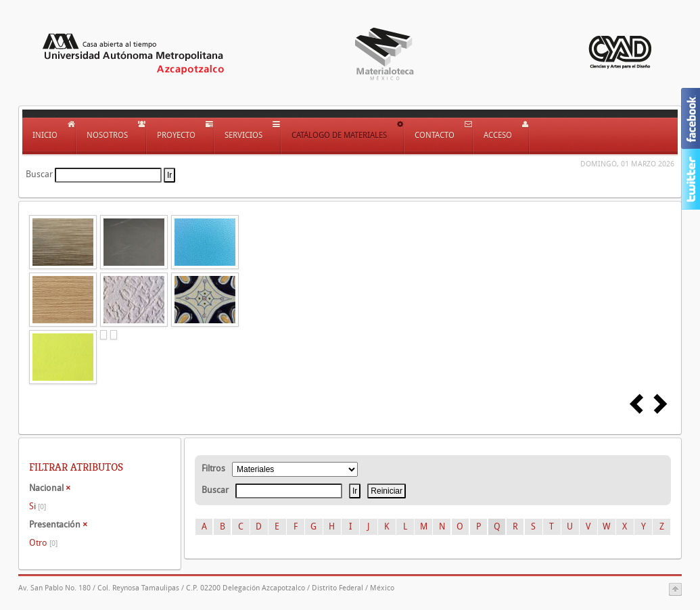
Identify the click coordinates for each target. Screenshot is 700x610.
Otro (43, 543)
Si (38, 506)
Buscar (39, 174)
